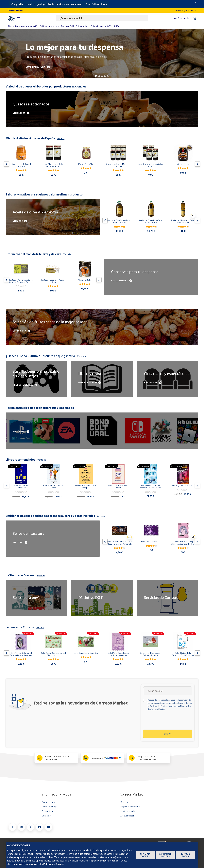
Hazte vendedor (128, 811)
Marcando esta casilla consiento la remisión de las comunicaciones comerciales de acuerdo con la (170, 705)
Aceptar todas (185, 855)
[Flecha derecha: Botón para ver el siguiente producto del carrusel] (197, 164)
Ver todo (81, 356)
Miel (58, 26)
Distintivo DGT (68, 26)
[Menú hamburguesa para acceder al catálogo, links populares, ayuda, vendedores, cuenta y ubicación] (19, 18)
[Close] (195, 2)
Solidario (80, 26)
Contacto (46, 816)
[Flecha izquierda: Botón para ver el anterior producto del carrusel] (7, 164)
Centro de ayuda (50, 802)
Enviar (168, 734)
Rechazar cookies (145, 855)
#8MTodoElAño (112, 26)
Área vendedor (127, 816)
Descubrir (125, 802)
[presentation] (168, 722)
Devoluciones (48, 811)
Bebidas (43, 26)
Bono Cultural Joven (94, 26)
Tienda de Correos (16, 26)
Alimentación (32, 26)
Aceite (51, 26)
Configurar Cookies (165, 855)
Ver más (61, 139)
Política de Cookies (54, 864)
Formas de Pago (50, 807)
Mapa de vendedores (130, 807)
